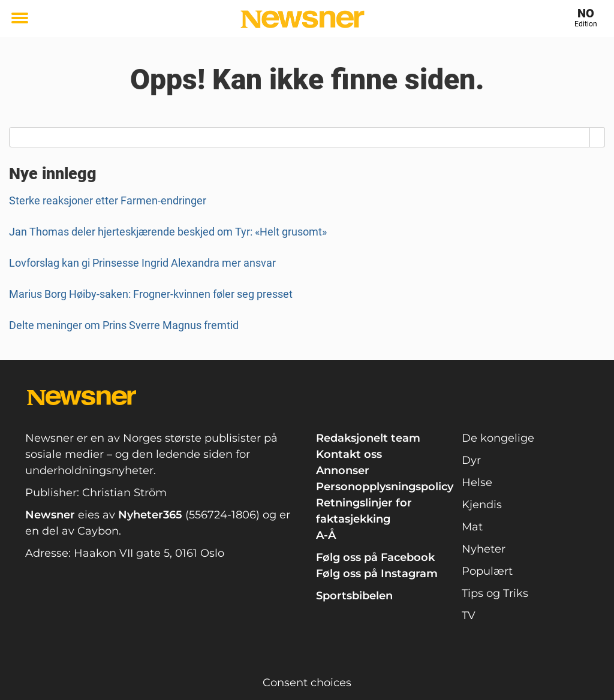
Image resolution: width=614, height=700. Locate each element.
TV (469, 615)
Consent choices (307, 683)
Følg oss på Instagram (377, 574)
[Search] (598, 137)
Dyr (471, 460)
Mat (472, 527)
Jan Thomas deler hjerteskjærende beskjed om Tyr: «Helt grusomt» (168, 232)
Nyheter (484, 549)
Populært (487, 571)
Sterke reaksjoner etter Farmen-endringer (108, 200)
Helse (477, 482)
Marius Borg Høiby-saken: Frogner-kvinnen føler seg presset (151, 294)
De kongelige (498, 438)
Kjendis (482, 505)
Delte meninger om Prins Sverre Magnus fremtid (124, 325)
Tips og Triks (495, 593)
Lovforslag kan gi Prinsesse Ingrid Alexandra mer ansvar (142, 263)
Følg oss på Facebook (375, 557)
